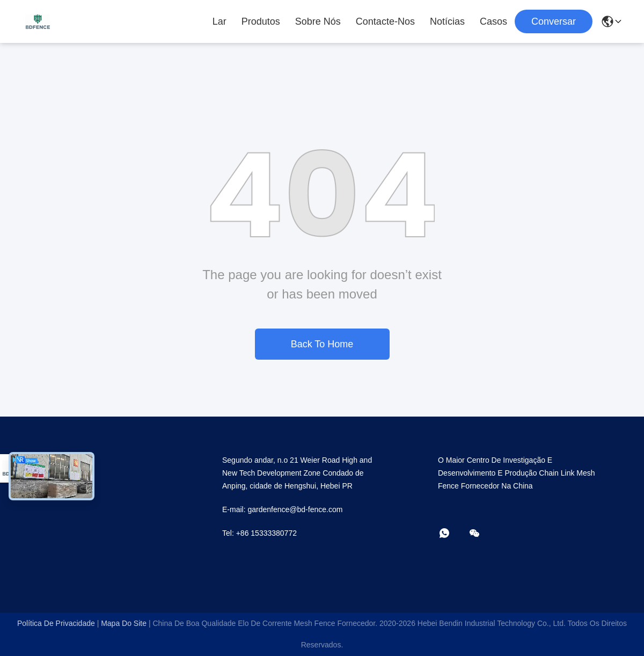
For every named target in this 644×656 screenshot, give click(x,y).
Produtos (261, 21)
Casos (493, 21)
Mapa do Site (124, 623)
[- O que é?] (452, 534)
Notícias (447, 21)
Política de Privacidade (56, 623)
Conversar (554, 21)
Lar (219, 21)
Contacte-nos (385, 21)
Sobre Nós (318, 21)
